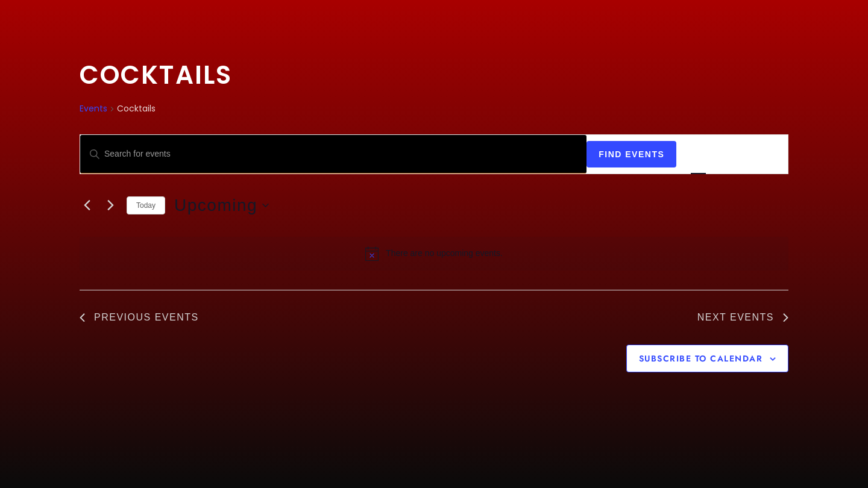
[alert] (434, 254)
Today (146, 205)
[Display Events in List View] (698, 154)
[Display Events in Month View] (732, 154)
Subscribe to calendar (701, 358)
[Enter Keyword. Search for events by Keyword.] (333, 154)
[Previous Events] (87, 205)
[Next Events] (110, 205)
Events (93, 109)
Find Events (631, 154)
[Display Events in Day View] (766, 154)
